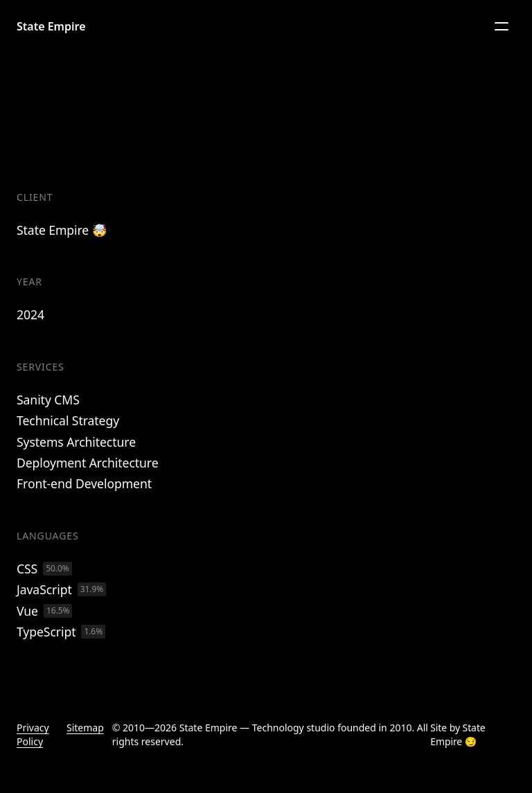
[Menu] (502, 26)
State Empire (51, 26)
